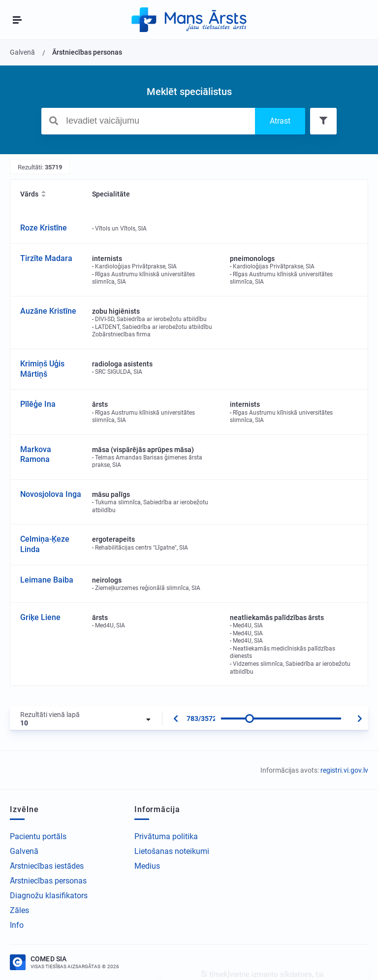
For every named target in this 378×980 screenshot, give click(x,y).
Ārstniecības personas (48, 881)
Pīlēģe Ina (38, 404)
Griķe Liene (40, 617)
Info (17, 925)
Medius (147, 866)
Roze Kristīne (44, 228)
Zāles (19, 910)
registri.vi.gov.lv (344, 770)
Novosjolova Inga (51, 494)
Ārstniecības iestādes (47, 866)
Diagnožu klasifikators (49, 896)
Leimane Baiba (47, 580)
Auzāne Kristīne (48, 311)
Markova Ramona (36, 455)
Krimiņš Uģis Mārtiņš (42, 369)
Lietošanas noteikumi (172, 851)
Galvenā (24, 851)
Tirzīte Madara (46, 258)
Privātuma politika (166, 836)
